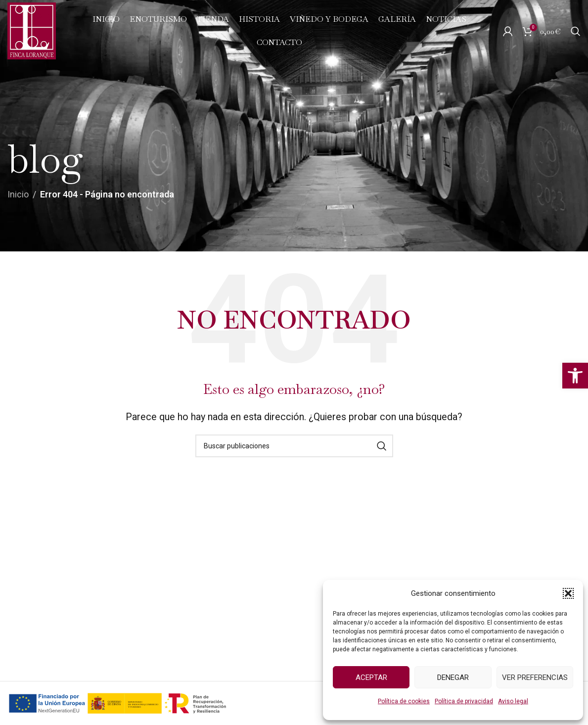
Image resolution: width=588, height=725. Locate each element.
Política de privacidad (464, 701)
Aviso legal (513, 701)
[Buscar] (576, 31)
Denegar (453, 677)
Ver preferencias (535, 677)
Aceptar (371, 677)
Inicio (18, 194)
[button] (575, 376)
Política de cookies (404, 701)
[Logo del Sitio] (32, 30)
